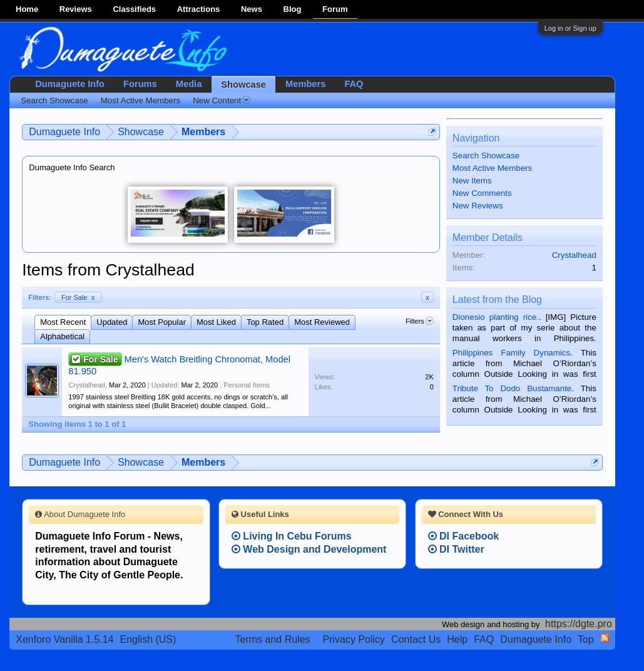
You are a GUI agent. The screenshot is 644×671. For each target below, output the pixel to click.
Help (457, 639)
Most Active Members (492, 168)
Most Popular (162, 322)
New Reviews (478, 206)
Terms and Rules (272, 639)
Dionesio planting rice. (496, 317)
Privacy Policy (354, 639)
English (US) (148, 639)
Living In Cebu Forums (292, 536)
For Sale (78, 297)
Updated (112, 322)
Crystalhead (87, 385)
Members (305, 84)
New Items (472, 181)
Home (27, 9)
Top (586, 639)
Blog (293, 9)
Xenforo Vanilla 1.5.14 (64, 639)
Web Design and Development (309, 549)
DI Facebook (464, 536)
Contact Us (416, 639)
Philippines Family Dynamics (511, 353)
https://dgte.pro (579, 624)
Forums (140, 84)
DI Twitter (456, 549)
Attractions (199, 9)
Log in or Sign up (570, 28)
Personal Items (246, 385)
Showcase (243, 85)
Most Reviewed (322, 322)
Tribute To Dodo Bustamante (512, 388)
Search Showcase (486, 156)
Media (189, 84)
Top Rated (265, 322)
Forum (335, 9)
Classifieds (134, 9)
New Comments (482, 193)
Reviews (76, 9)
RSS (605, 638)
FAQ (354, 84)
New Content (222, 100)
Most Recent (63, 322)
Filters (420, 321)
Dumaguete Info (70, 84)
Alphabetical (62, 336)
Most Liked (216, 322)
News (252, 9)
